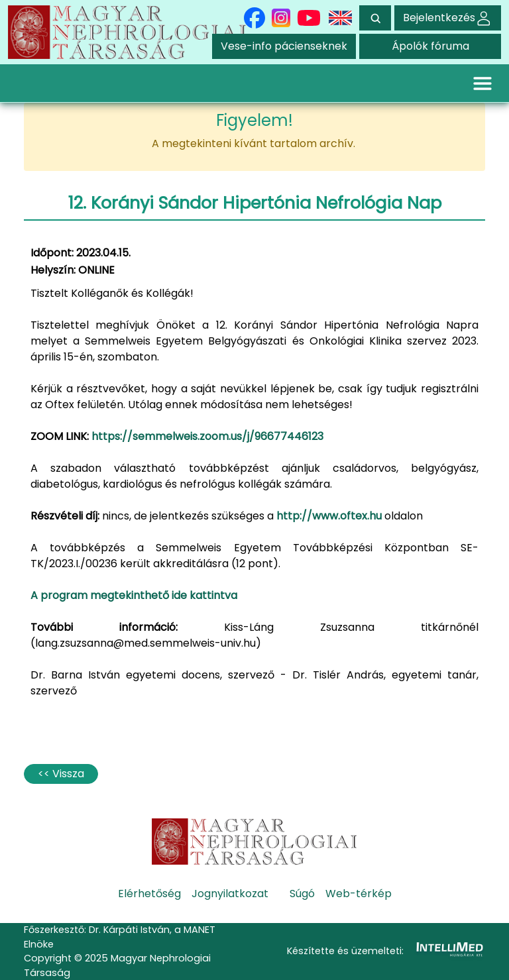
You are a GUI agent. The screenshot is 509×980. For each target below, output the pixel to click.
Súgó (302, 894)
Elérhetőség (149, 894)
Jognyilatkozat (230, 894)
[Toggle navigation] (482, 83)
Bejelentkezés (448, 18)
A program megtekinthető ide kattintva (134, 595)
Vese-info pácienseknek (284, 46)
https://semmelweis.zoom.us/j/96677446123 (207, 436)
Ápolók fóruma (430, 46)
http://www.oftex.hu (329, 516)
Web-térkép (359, 894)
